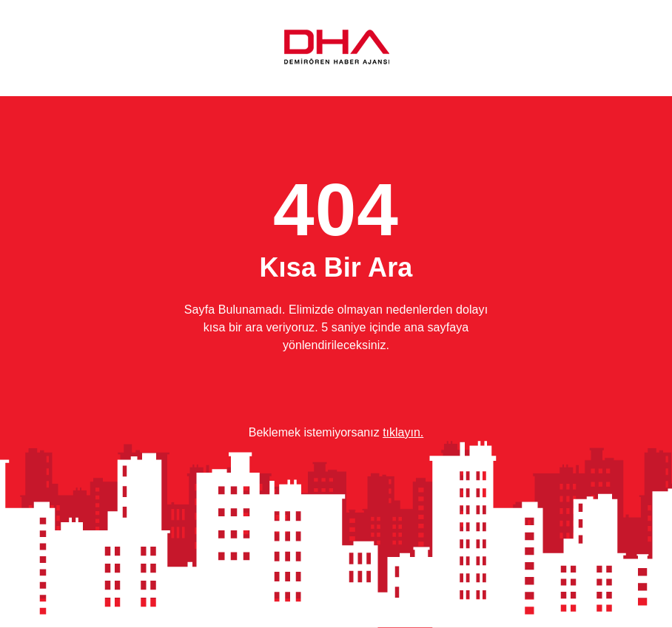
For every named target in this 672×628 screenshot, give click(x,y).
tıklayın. (403, 432)
